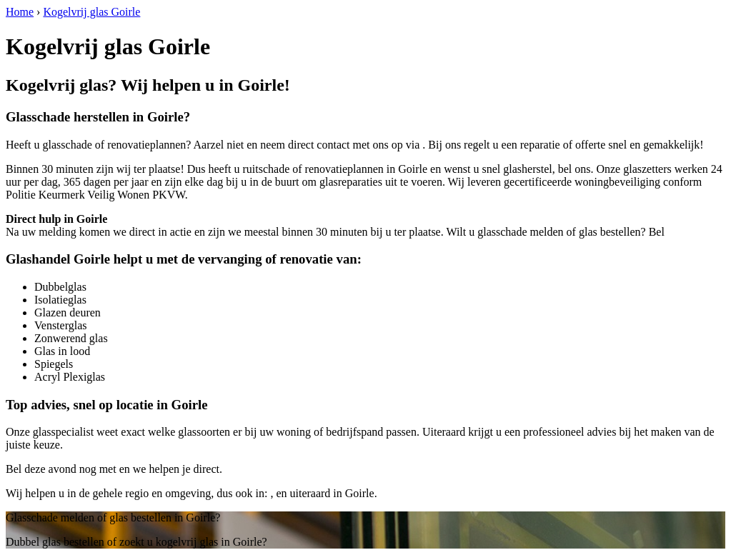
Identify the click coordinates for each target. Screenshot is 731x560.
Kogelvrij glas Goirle (91, 12)
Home (20, 12)
